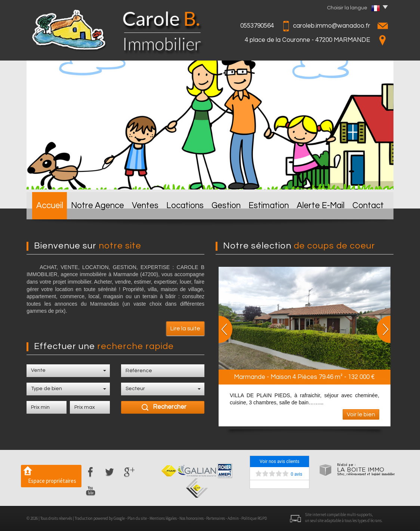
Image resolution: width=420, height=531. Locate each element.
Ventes (145, 206)
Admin (233, 518)
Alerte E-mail (321, 206)
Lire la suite (185, 328)
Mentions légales (163, 518)
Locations (185, 206)
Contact (368, 206)
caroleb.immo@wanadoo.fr (332, 26)
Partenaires (216, 518)
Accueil (50, 206)
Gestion (226, 206)
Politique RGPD (254, 518)
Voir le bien (361, 414)
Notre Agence (98, 206)
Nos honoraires (192, 518)
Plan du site (137, 518)
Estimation (269, 206)
